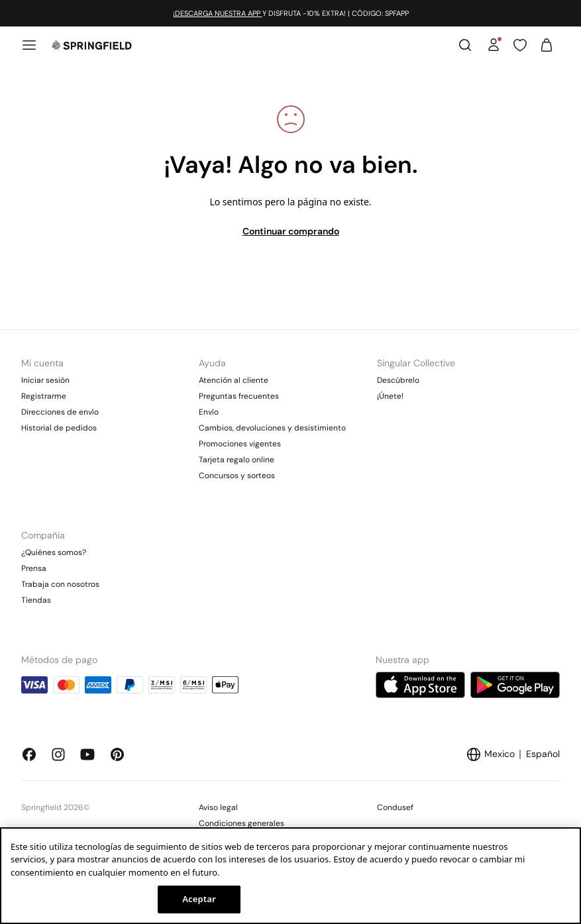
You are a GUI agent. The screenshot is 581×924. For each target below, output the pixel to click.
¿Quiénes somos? (54, 552)
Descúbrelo (398, 380)
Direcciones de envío (60, 412)
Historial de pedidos (59, 428)
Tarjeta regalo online (237, 460)
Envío (209, 412)
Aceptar (199, 899)
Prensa (34, 568)
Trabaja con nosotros (60, 584)
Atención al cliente (234, 380)
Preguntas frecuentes (239, 396)
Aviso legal (218, 807)
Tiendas (36, 600)
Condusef (395, 807)
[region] (290, 876)
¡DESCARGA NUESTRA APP (218, 13)
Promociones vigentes (240, 444)
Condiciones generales (241, 823)
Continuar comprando (291, 231)
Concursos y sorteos (237, 476)
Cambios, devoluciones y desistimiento (272, 428)
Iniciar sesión (45, 380)
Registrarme (44, 396)
